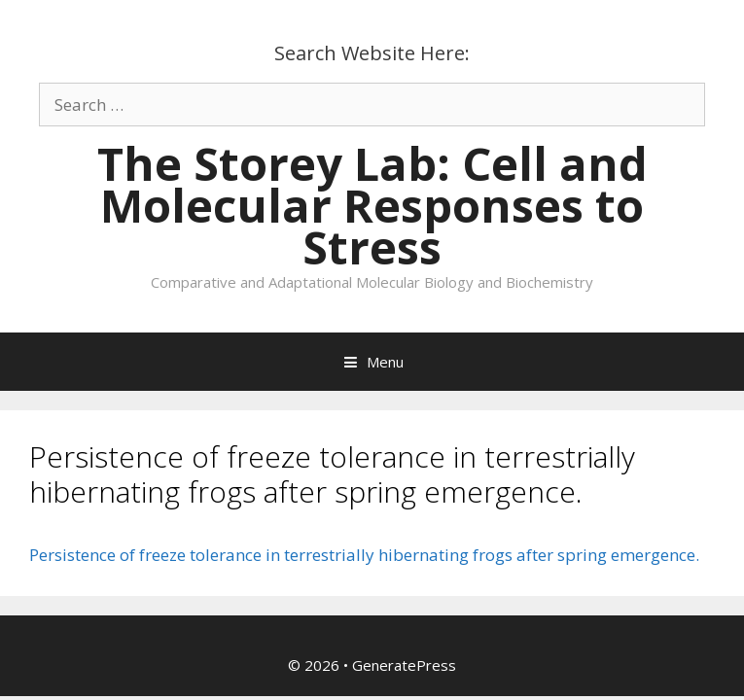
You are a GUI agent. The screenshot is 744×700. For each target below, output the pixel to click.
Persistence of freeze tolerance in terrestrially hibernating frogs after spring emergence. (364, 555)
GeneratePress (404, 665)
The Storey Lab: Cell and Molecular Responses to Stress (372, 205)
